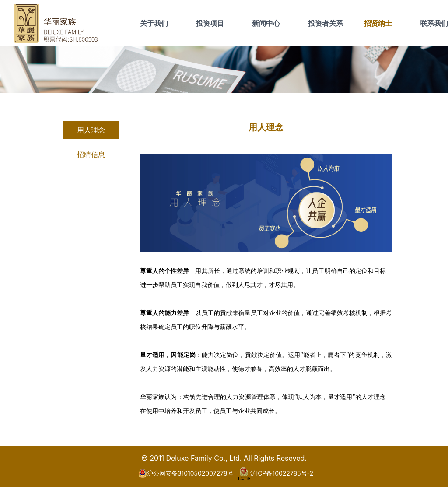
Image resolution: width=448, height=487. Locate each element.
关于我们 (154, 23)
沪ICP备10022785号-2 (275, 473)
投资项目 (210, 23)
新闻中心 (266, 23)
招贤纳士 (378, 23)
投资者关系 (325, 23)
